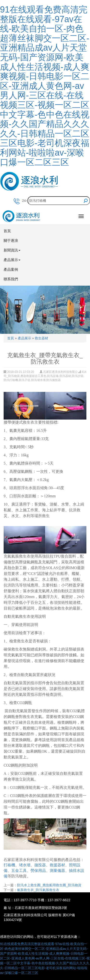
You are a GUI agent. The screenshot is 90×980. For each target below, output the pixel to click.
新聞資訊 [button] (12, 250)
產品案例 (11, 269)
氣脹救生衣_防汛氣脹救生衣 (38, 890)
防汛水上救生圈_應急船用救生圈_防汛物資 (49, 885)
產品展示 (24, 338)
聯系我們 (11, 279)
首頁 (7, 231)
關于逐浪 (11, 240)
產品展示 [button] (12, 260)
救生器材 (42, 338)
